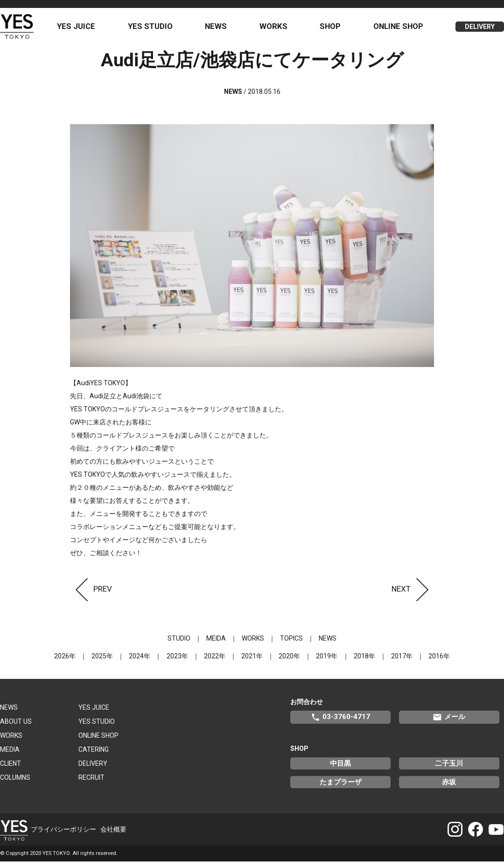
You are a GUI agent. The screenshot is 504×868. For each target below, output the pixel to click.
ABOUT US (16, 728)
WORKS (278, 29)
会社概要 (113, 836)
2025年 (103, 663)
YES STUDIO (157, 29)
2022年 (215, 663)
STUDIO (179, 645)
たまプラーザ (341, 789)
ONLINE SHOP (400, 29)
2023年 (177, 663)
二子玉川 (449, 770)
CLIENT (10, 770)
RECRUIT (91, 784)
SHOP (333, 29)
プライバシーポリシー (63, 836)
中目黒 (340, 770)
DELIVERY (480, 30)
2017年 (401, 663)
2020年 (289, 663)
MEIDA (216, 645)
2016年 (439, 663)
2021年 (252, 663)
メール (449, 724)
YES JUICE (84, 29)
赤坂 (449, 789)
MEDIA (10, 756)
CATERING (94, 756)
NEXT (413, 595)
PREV (91, 595)
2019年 (327, 663)
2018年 (364, 663)
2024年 (140, 663)
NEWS (221, 29)
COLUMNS (15, 784)
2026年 (65, 663)
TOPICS (291, 645)
